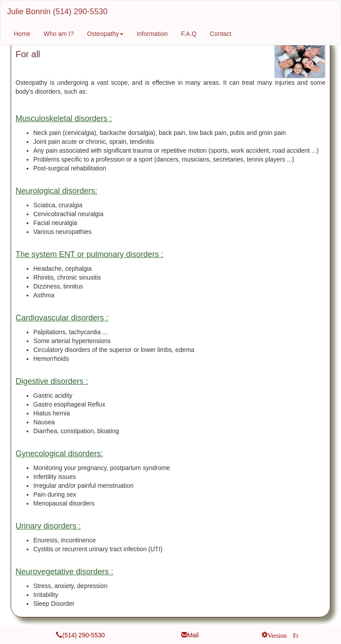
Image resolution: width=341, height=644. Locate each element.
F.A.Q (189, 34)
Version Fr (283, 635)
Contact (221, 34)
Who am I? (59, 34)
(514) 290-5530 (83, 635)
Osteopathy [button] (105, 34)
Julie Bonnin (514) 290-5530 (57, 12)
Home (22, 34)
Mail (193, 635)
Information (152, 34)
